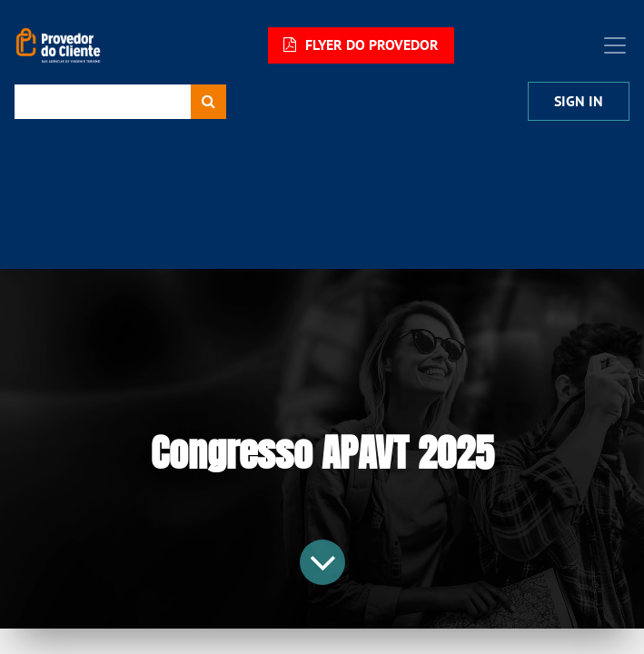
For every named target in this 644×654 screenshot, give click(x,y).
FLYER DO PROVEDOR (361, 45)
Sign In (579, 101)
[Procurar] (208, 102)
